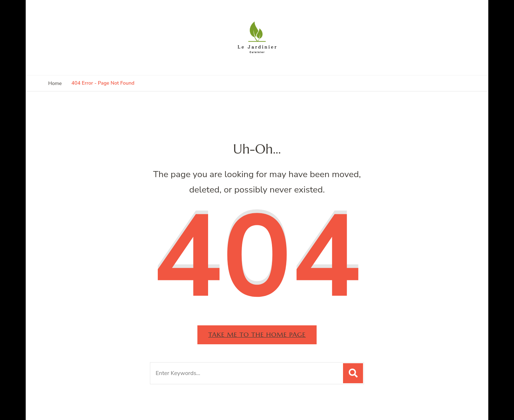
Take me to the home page (257, 334)
